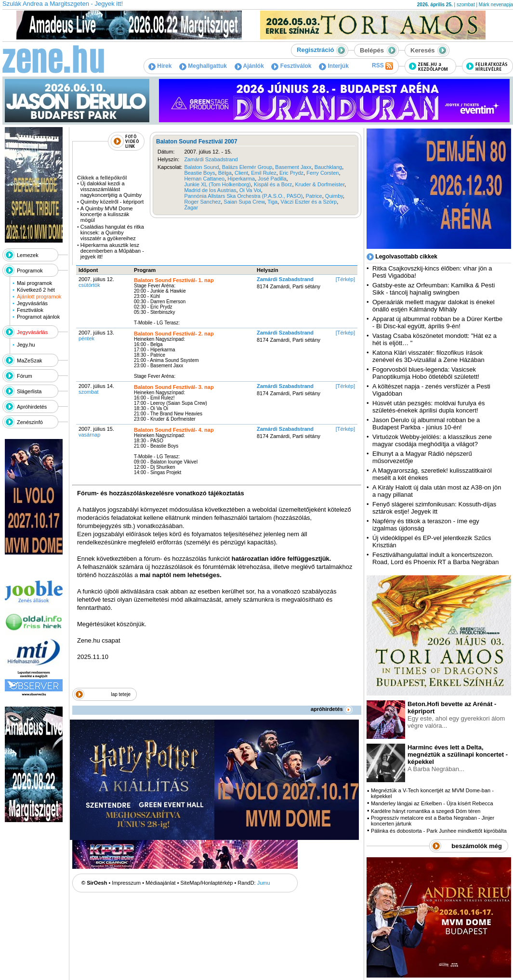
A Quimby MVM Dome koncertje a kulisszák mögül (107, 214)
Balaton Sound (201, 167)
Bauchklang (329, 167)
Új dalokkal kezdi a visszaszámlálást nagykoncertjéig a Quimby (111, 189)
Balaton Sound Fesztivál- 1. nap (174, 280)
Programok (30, 271)
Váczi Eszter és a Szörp (309, 202)
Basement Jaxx (293, 167)
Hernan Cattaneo (204, 179)
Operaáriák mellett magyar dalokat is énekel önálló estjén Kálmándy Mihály (434, 306)
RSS (382, 66)
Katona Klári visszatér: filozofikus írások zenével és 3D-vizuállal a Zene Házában (428, 356)
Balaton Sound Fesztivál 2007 (197, 142)
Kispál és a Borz (273, 184)
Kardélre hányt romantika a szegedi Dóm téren (426, 811)
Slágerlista (29, 391)
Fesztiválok (291, 66)
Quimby (334, 196)
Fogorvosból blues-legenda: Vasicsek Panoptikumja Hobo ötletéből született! (426, 373)
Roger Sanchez (202, 202)
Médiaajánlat (160, 883)
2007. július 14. (96, 389)
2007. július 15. (96, 432)
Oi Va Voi (250, 190)
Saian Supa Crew (244, 202)
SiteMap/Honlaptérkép (207, 883)
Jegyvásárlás (32, 303)
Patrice (314, 196)
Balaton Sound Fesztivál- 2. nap (174, 334)
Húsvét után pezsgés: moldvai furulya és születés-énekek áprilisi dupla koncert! (428, 407)
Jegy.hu (26, 345)
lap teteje (121, 694)
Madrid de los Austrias (210, 190)
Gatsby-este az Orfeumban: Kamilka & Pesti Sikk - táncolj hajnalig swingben (434, 289)
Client (241, 173)
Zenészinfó (30, 422)
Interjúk (334, 66)
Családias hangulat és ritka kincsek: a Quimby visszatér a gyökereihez (112, 232)
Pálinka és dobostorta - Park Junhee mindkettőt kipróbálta (439, 831)
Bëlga (225, 173)
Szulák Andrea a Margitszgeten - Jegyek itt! (63, 4)
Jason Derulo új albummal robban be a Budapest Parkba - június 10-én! (426, 424)
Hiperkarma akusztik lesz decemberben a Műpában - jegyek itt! (112, 251)
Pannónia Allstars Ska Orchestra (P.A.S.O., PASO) (243, 196)
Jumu (264, 883)
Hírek (160, 66)
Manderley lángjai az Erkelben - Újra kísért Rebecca (432, 803)
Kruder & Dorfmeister (320, 184)
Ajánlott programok (39, 297)
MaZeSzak (30, 361)
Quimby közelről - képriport (112, 202)
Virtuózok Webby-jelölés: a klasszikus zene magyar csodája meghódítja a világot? (432, 440)
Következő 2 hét (36, 290)
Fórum (25, 376)
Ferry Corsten (322, 173)
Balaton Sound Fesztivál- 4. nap (174, 430)
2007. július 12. (96, 282)
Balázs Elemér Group (247, 167)
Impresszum (126, 883)
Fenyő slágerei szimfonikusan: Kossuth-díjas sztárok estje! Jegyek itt (434, 508)
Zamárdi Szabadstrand (211, 159)
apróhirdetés (332, 709)
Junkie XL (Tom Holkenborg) (217, 184)
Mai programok (34, 283)
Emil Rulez (264, 173)
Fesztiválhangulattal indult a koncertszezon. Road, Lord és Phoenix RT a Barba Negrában (436, 558)
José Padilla (272, 179)
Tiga (272, 202)
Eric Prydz (291, 173)
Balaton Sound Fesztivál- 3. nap (174, 387)
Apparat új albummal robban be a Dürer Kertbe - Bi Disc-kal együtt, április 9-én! (437, 322)
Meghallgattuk (203, 66)
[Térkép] (345, 279)
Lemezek (28, 255)
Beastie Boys (199, 173)
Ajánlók (249, 66)
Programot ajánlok (38, 317)
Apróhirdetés (32, 407)
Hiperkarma (241, 179)
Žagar (191, 207)
